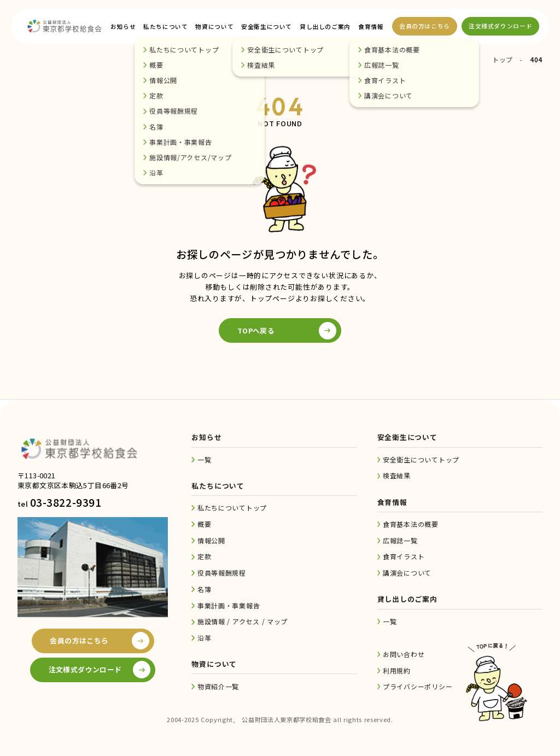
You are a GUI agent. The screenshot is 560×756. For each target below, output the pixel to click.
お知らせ (123, 27)
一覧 (204, 459)
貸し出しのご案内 (325, 27)
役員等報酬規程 (222, 573)
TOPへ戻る (256, 330)
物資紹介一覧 (218, 686)
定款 (204, 556)
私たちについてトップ (232, 508)
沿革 (204, 638)
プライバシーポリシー (418, 686)
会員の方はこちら (425, 26)
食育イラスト (404, 556)
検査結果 (397, 475)
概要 (204, 524)
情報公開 (211, 540)
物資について (214, 27)
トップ (503, 59)
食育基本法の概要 (411, 524)
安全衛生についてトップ (421, 459)
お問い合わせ (404, 654)
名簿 (204, 589)
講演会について (407, 573)
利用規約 (397, 670)
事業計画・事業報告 (229, 605)
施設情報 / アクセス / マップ (243, 621)
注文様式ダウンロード (500, 26)
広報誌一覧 (400, 540)
